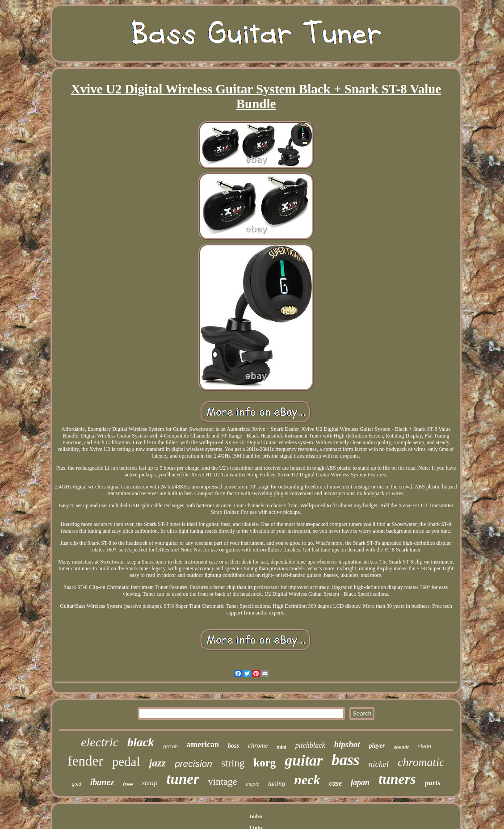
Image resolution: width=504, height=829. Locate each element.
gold (76, 784)
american (203, 745)
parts (433, 783)
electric (100, 742)
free (128, 784)
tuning (277, 783)
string (233, 763)
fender (86, 761)
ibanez (102, 782)
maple (253, 784)
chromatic (421, 762)
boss (233, 746)
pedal (126, 762)
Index (256, 816)
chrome (258, 745)
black (141, 742)
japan (360, 783)
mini (281, 747)
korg (265, 763)
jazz (157, 763)
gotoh (170, 747)
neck (307, 780)
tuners (397, 779)
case (336, 783)
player (377, 746)
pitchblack (310, 745)
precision (193, 764)
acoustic (401, 747)
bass (345, 760)
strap (149, 783)
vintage (223, 781)
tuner (183, 779)
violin (424, 746)
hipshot (347, 744)
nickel (379, 764)
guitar (304, 760)
